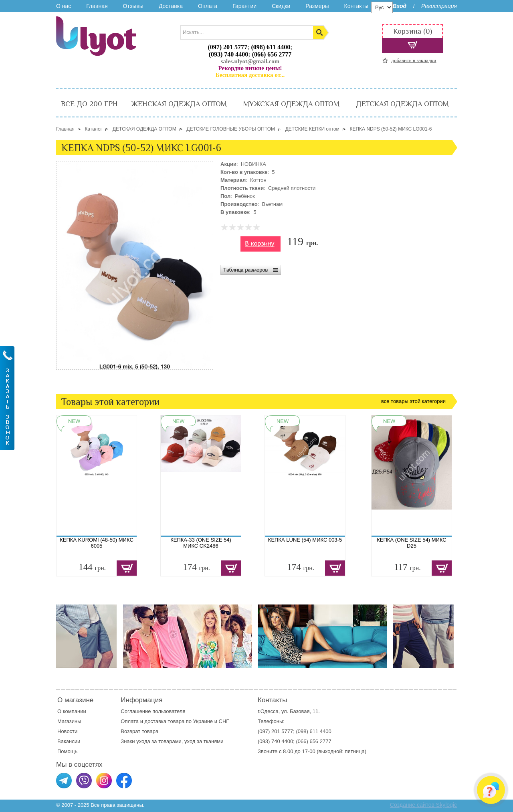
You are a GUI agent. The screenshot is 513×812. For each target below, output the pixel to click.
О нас (64, 6)
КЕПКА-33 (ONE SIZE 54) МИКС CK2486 (201, 543)
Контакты (356, 6)
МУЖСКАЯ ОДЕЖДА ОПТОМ (291, 104)
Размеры (317, 6)
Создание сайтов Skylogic (423, 805)
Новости (67, 731)
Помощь (67, 751)
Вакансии (69, 741)
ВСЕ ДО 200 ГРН (89, 104)
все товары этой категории (413, 401)
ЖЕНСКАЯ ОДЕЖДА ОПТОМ (179, 104)
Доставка (171, 6)
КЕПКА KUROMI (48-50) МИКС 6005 (97, 543)
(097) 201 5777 (227, 47)
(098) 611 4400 (271, 47)
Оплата (208, 6)
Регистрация (439, 6)
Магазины (69, 721)
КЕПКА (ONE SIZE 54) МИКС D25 (411, 543)
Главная (97, 6)
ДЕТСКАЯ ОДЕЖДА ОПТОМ (402, 104)
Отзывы (133, 6)
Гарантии (244, 6)
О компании (72, 711)
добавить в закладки (414, 60)
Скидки (281, 6)
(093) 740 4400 (229, 54)
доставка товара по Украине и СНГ (188, 721)
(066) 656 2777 (272, 54)
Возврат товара (140, 731)
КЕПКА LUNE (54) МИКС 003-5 (305, 540)
